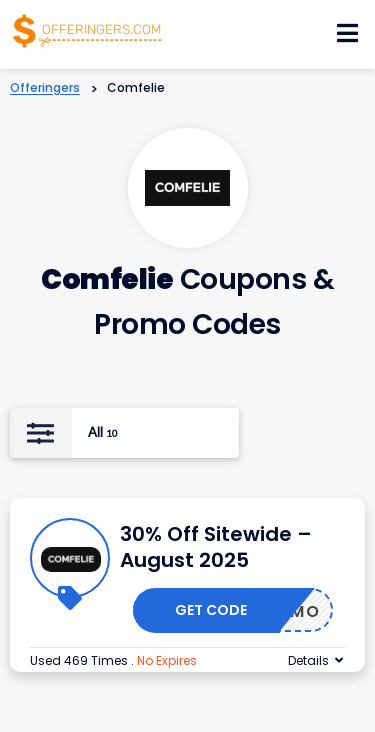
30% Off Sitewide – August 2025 (216, 547)
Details (308, 660)
